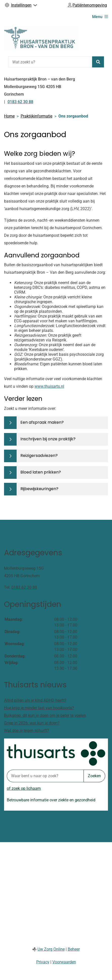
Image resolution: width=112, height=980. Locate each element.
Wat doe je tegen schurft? (27, 731)
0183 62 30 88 (24, 587)
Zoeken (94, 776)
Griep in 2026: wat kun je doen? (32, 723)
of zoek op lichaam (24, 788)
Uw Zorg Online (51, 949)
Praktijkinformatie (36, 116)
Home (9, 116)
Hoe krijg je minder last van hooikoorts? (39, 708)
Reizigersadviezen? (39, 456)
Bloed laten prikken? (41, 472)
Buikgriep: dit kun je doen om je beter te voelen (45, 715)
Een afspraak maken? (42, 422)
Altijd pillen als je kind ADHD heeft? (35, 700)
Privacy (43, 962)
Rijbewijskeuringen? (39, 489)
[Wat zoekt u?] (50, 62)
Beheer (74, 949)
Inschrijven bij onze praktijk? (48, 439)
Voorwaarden (64, 962)
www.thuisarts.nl (49, 386)
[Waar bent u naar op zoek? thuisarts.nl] (45, 776)
